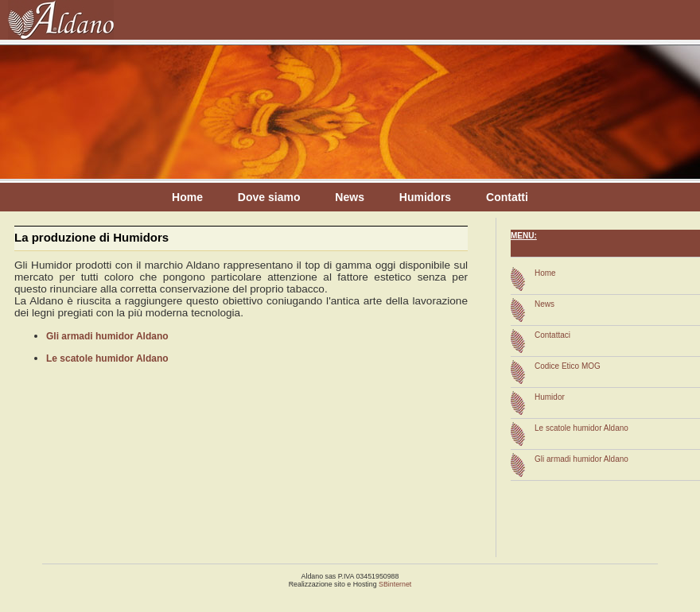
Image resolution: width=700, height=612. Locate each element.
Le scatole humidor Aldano (107, 358)
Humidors (425, 197)
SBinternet (395, 584)
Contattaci (552, 335)
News (350, 197)
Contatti (507, 197)
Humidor (550, 397)
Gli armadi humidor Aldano (107, 336)
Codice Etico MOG (568, 366)
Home (187, 197)
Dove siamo (269, 197)
